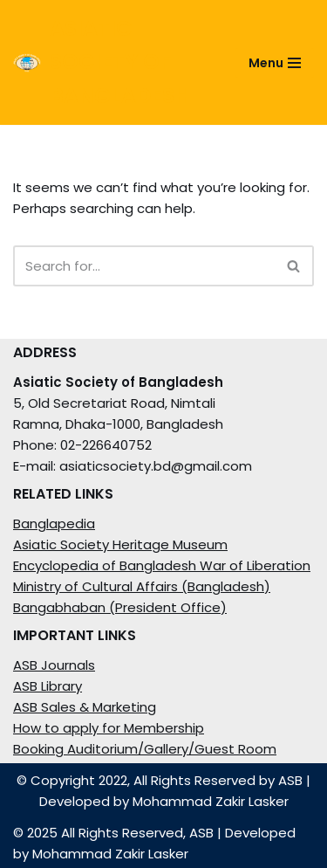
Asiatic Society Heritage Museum (120, 544)
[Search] (144, 266)
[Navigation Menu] (275, 63)
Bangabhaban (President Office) (120, 607)
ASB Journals (54, 665)
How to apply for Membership (109, 728)
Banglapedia (54, 524)
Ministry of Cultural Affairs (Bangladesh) (142, 586)
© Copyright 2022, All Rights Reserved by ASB (160, 780)
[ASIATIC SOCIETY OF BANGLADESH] (111, 62)
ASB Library (48, 686)
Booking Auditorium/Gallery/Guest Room (145, 749)
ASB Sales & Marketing (85, 707)
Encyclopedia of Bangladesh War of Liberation (162, 565)
